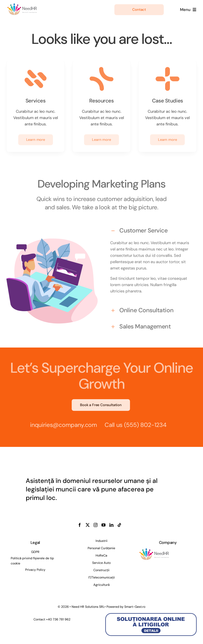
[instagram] (96, 525)
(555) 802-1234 (144, 425)
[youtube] (103, 525)
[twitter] (88, 525)
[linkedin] (111, 525)
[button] (151, 229)
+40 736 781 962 (58, 619)
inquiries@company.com (62, 425)
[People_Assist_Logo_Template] (22, 5)
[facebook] (80, 525)
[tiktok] (119, 525)
